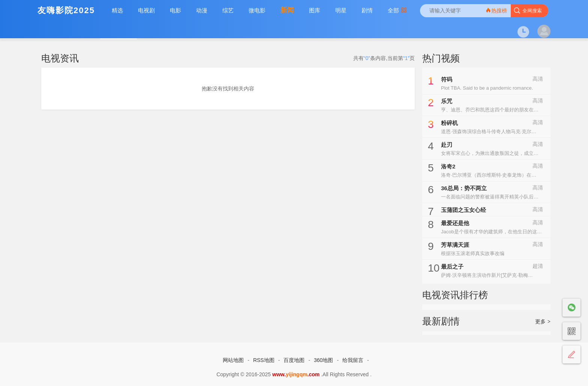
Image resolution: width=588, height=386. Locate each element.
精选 (117, 10)
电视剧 (146, 10)
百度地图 (294, 360)
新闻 (287, 10)
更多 (543, 321)
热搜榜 (496, 10)
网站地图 (233, 360)
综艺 (228, 10)
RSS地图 (264, 360)
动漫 (202, 10)
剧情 (367, 10)
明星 (341, 10)
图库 (315, 10)
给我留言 (353, 360)
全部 (397, 10)
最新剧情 (441, 321)
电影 (175, 10)
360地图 (323, 360)
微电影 (257, 10)
